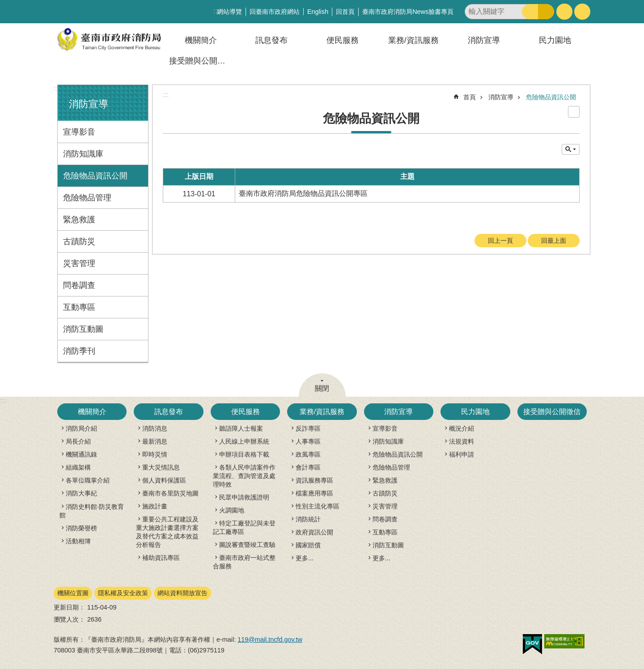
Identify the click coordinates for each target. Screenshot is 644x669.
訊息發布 (271, 40)
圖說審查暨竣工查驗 (247, 545)
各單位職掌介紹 (88, 480)
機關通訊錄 (81, 454)
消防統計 (308, 519)
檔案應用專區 (314, 493)
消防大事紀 (81, 493)
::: (57, 88)
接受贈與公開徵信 (201, 61)
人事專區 (308, 441)
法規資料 (462, 441)
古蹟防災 (79, 241)
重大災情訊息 (161, 467)
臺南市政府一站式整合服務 (244, 562)
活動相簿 (78, 541)
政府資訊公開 (314, 532)
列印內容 (574, 112)
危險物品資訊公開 (95, 176)
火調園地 (232, 510)
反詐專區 (308, 428)
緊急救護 (79, 220)
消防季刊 (79, 351)
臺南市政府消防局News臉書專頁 (408, 12)
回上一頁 (500, 241)
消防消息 (155, 428)
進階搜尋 (546, 12)
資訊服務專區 (314, 480)
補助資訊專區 (161, 558)
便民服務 (343, 40)
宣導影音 (79, 132)
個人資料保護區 (164, 480)
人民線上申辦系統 (244, 441)
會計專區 (308, 467)
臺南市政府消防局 (110, 40)
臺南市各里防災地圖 (170, 493)
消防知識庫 (83, 154)
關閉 (322, 388)
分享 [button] (582, 12)
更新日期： (69, 607)
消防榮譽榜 (81, 528)
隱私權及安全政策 (123, 593)
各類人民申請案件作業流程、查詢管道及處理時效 (244, 476)
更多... (305, 558)
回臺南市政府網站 (275, 12)
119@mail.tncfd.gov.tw (270, 639)
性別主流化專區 (318, 506)
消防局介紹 (81, 428)
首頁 (470, 97)
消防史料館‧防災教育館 (92, 511)
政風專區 (308, 454)
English (318, 12)
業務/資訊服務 (413, 40)
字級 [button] (564, 12)
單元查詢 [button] (571, 149)
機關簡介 (201, 40)
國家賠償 (308, 545)
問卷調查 (79, 285)
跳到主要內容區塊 (5, 5)
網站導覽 (229, 12)
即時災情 (155, 454)
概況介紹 (462, 428)
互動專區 (79, 307)
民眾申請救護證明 (244, 497)
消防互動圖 (83, 329)
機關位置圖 (73, 593)
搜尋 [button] (530, 12)
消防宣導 (484, 40)
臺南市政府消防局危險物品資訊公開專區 (303, 193)
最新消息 (155, 441)
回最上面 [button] (554, 241)
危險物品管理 (87, 198)
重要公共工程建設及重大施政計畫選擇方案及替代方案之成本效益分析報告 (167, 532)
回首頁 (345, 12)
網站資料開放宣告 (182, 593)
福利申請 (462, 454)
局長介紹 (78, 441)
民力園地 (555, 40)
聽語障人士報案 (241, 428)
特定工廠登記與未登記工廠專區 (244, 527)
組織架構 (78, 467)
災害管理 (79, 263)
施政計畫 (155, 506)
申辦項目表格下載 (244, 454)
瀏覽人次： (69, 619)
